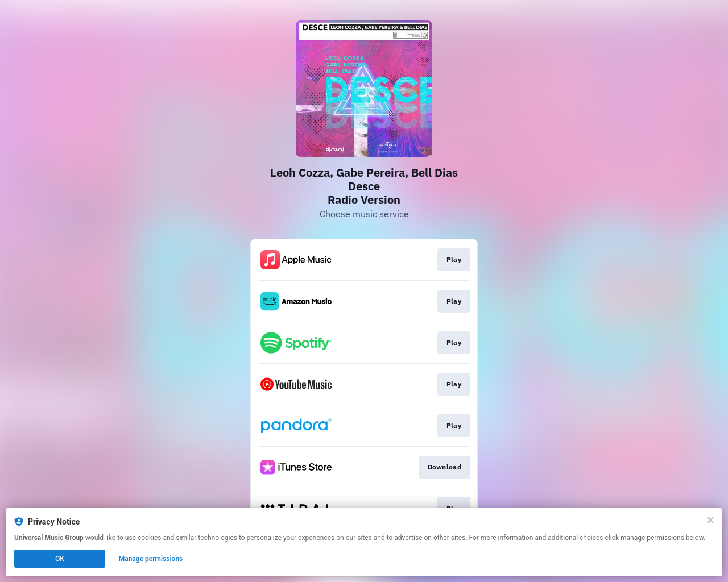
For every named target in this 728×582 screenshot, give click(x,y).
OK (60, 559)
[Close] (710, 520)
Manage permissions (151, 559)
